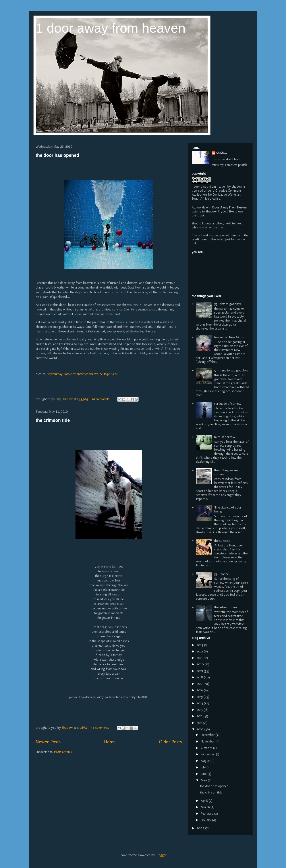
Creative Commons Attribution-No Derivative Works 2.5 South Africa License (217, 194)
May (204, 780)
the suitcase (222, 541)
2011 (200, 723)
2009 (201, 828)
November (208, 741)
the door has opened (57, 155)
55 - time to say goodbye (231, 370)
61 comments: (101, 399)
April (205, 801)
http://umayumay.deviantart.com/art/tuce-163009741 (83, 374)
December (208, 735)
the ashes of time (226, 607)
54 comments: (101, 728)
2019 (200, 671)
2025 (200, 645)
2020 (201, 664)
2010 (201, 729)
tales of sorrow (225, 437)
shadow (237, 187)
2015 (200, 697)
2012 (200, 716)
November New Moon (229, 337)
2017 (200, 684)
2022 (200, 651)
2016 (200, 690)
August (206, 761)
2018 (200, 677)
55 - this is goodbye (228, 304)
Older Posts (170, 742)
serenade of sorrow (228, 404)
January (206, 820)
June (204, 774)
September (208, 754)
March (206, 807)
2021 (200, 658)
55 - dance (221, 574)
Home (110, 742)
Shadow (222, 153)
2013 (200, 710)
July (204, 767)
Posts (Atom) (63, 752)
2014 (200, 703)
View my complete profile (230, 165)
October (207, 748)
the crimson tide (53, 420)
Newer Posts (48, 742)
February (208, 813)
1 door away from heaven (111, 28)
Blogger (161, 855)
